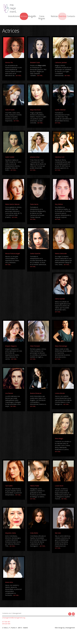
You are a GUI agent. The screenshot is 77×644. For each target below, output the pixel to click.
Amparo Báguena (11, 353)
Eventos (64, 17)
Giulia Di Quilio (10, 117)
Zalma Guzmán (60, 306)
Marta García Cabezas (12, 212)
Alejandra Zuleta (11, 540)
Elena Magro (59, 446)
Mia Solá (58, 540)
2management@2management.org (14, 625)
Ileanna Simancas (36, 401)
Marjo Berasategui (61, 353)
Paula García (34, 212)
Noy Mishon (59, 212)
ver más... (19, 83)
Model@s (36, 17)
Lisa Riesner (9, 401)
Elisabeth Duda (35, 70)
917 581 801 (6, 629)
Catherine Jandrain (61, 70)
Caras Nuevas (45, 18)
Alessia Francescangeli (12, 261)
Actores (17, 17)
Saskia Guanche (35, 261)
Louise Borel (59, 493)
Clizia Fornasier (35, 353)
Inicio (7, 17)
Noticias (55, 17)
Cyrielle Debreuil (60, 117)
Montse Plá (9, 70)
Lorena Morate (60, 401)
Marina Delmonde (61, 261)
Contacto (55, 25)
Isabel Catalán (10, 164)
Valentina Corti (60, 164)
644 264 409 (6, 631)
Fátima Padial (34, 493)
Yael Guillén (9, 493)
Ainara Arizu (9, 590)
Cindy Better (34, 540)
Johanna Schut (35, 164)
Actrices (26, 17)
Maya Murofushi (35, 117)
